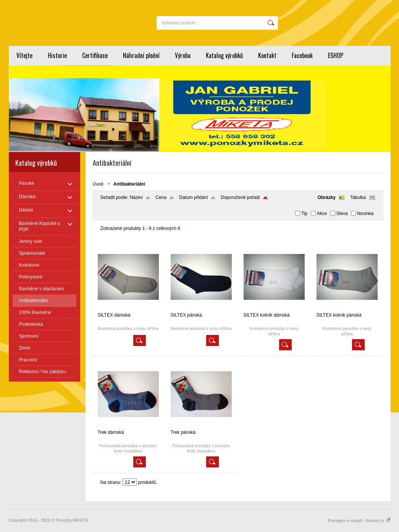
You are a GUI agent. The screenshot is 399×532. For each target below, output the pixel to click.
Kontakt (267, 55)
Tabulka (358, 197)
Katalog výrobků (224, 55)
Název (136, 197)
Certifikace (95, 55)
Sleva (342, 213)
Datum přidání (193, 197)
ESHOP (336, 55)
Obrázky (327, 197)
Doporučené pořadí (240, 197)
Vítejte (24, 55)
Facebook (302, 55)
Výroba (183, 55)
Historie (57, 55)
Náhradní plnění (141, 55)
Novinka (365, 213)
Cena (161, 197)
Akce (322, 213)
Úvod (98, 184)
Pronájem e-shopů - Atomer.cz (359, 521)
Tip (304, 213)
